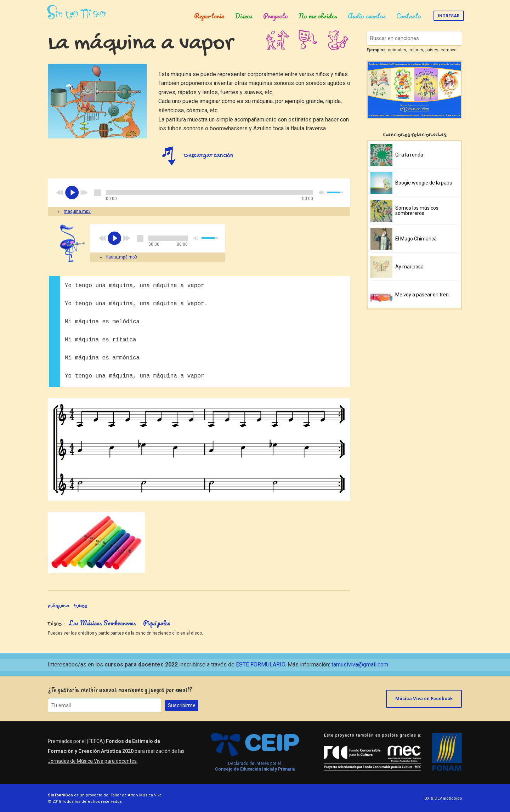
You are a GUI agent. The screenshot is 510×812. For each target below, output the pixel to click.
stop (97, 193)
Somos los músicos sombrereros (417, 211)
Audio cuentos (367, 16)
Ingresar (449, 16)
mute (322, 192)
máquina (59, 606)
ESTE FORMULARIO (260, 665)
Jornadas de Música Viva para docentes (92, 761)
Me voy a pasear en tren (422, 295)
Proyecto (276, 16)
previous (60, 193)
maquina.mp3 (77, 211)
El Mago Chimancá (416, 239)
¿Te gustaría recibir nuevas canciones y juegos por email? (120, 690)
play (72, 193)
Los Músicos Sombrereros (103, 623)
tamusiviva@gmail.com (360, 665)
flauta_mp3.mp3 (122, 257)
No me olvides (318, 16)
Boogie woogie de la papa (424, 183)
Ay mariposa (409, 267)
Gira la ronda (409, 155)
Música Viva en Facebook (424, 699)
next (84, 193)
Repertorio (209, 16)
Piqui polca (157, 623)
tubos (80, 606)
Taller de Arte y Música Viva (136, 795)
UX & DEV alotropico (443, 798)
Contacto (409, 16)
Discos (244, 16)
